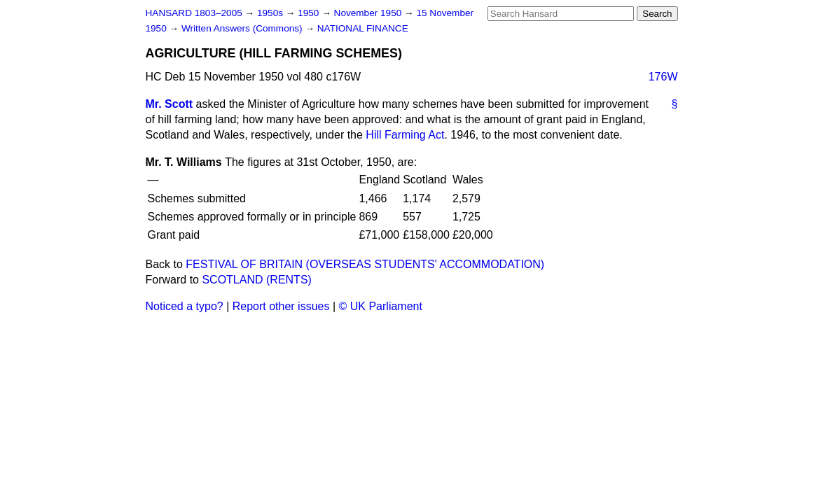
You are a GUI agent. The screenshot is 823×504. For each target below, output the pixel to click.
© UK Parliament (381, 306)
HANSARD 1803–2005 (194, 13)
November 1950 (369, 13)
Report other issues (281, 306)
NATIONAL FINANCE (363, 28)
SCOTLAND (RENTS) (256, 280)
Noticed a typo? (185, 306)
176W (663, 77)
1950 (310, 13)
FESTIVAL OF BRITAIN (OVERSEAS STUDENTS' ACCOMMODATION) (365, 264)
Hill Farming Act (405, 135)
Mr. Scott (170, 104)
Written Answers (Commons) (243, 28)
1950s (271, 13)
